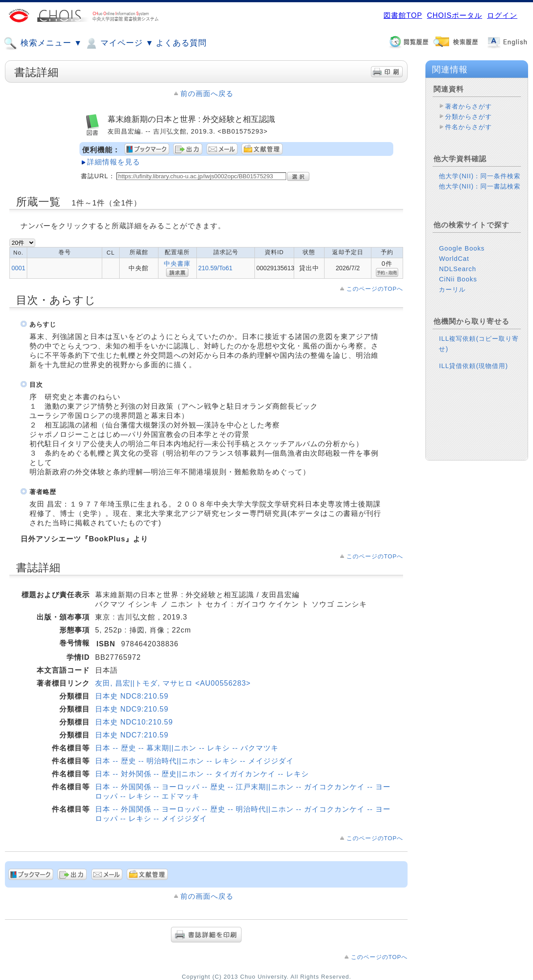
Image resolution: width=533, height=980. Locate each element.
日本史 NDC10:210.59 (134, 722)
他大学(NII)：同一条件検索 (480, 176)
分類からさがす (468, 117)
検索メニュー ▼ (43, 43)
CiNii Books (458, 279)
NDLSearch (457, 269)
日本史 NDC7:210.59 (132, 735)
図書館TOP (403, 15)
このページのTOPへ (375, 289)
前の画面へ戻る (207, 94)
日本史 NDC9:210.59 (132, 709)
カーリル (452, 289)
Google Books (462, 248)
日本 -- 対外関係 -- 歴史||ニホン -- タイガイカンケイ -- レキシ (202, 774)
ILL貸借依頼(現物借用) (473, 366)
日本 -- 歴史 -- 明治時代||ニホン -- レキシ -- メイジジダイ (194, 761)
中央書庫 (177, 264)
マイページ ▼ (119, 43)
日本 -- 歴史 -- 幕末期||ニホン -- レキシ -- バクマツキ (187, 748)
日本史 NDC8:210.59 (132, 696)
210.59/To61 (215, 268)
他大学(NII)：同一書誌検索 (480, 186)
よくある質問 (181, 43)
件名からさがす (468, 127)
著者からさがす (468, 106)
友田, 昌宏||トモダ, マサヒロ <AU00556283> (173, 683)
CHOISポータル (454, 15)
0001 (19, 268)
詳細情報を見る (114, 162)
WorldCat (454, 259)
